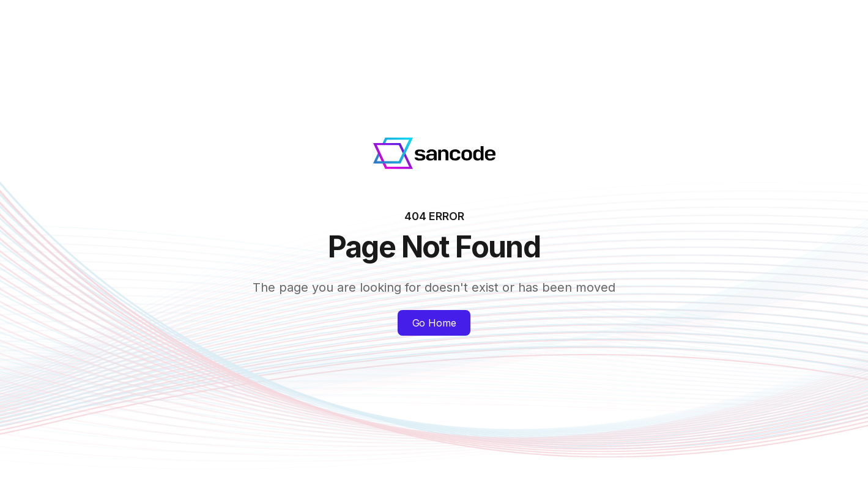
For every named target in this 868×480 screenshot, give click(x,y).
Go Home (434, 323)
